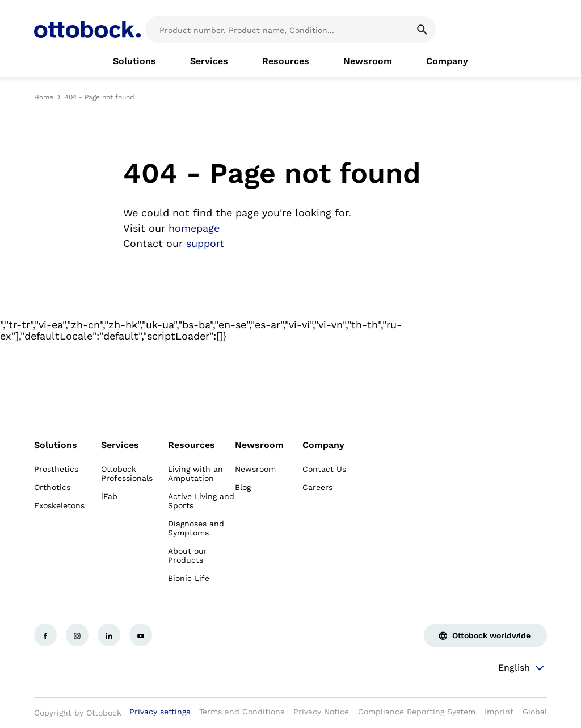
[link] (134, 61)
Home (44, 97)
